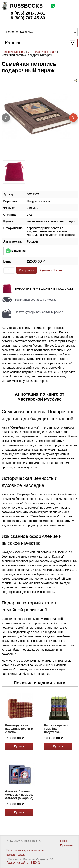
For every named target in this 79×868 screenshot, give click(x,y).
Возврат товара (15, 855)
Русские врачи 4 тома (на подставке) (56, 729)
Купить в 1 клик (51, 270)
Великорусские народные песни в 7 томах (19, 729)
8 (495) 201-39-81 (28, 13)
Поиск (64, 841)
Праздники (66, 846)
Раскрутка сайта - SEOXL (23, 863)
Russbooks (26, 6)
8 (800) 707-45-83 (28, 18)
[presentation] (6, 118)
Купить (19, 746)
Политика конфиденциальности (25, 850)
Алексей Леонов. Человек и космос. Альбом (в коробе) (19, 795)
